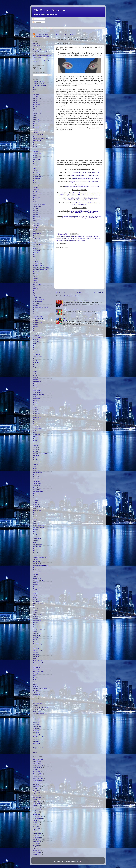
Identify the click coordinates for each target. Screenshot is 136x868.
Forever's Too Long (39, 709)
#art (70, 236)
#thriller (36, 610)
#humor (36, 327)
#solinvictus (37, 564)
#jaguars (36, 342)
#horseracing (37, 322)
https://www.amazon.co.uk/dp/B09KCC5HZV (86, 175)
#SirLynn (36, 551)
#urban (35, 623)
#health (36, 306)
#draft (35, 232)
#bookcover (60, 238)
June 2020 (36, 825)
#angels (36, 103)
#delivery (36, 221)
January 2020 (37, 833)
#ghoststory (37, 284)
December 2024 (38, 759)
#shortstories (37, 545)
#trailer (36, 616)
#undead (36, 618)
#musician (37, 413)
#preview (36, 475)
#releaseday (37, 511)
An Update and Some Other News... (74, 310)
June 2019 (36, 844)
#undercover (37, 621)
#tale (35, 593)
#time (35, 612)
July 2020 (36, 823)
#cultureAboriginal (39, 204)
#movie (36, 405)
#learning (36, 363)
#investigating (38, 337)
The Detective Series (40, 737)
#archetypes (37, 113)
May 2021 (36, 812)
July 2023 (36, 770)
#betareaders (37, 141)
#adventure (64, 236)
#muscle (36, 409)
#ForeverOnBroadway (40, 270)
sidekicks (36, 733)
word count (37, 743)
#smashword (37, 553)
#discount (36, 227)
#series (35, 540)
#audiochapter (84, 236)
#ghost (35, 280)
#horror (36, 320)
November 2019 (38, 837)
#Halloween (37, 297)
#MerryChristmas (39, 394)
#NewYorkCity (38, 428)
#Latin (35, 358)
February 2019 (38, 852)
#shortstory (37, 547)
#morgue (36, 401)
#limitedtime (37, 369)
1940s (35, 682)
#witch (35, 646)
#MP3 (35, 407)
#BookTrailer (37, 153)
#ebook (35, 236)
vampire (36, 741)
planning (36, 724)
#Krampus (37, 354)
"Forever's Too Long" (40, 86)
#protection (37, 485)
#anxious (36, 107)
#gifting (36, 289)
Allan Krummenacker (42, 34)
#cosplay (36, 189)
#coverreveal (37, 193)
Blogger (79, 861)
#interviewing (38, 333)
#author (91, 236)
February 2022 (38, 797)
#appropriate (37, 111)
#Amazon (36, 96)
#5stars (35, 90)
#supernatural (38, 587)
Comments (37, 22)
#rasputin (36, 502)
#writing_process (39, 671)
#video (35, 631)
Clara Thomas (38, 697)
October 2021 (37, 806)
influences (36, 716)
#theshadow (37, 606)
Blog (41, 28)
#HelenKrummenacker (40, 308)
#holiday (36, 314)
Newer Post (61, 292)
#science (36, 530)
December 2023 (38, 765)
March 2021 (37, 814)
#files (35, 255)
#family (36, 242)
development (37, 703)
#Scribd (36, 532)
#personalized (38, 462)
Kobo (35, 48)
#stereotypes (37, 578)
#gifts (35, 291)
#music (35, 411)
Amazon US (37, 44)
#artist (35, 117)
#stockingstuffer (38, 580)
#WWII (36, 673)
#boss (35, 155)
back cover (37, 695)
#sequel (36, 536)
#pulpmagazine (96, 238)
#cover (35, 191)
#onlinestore (37, 443)
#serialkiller (37, 538)
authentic (36, 692)
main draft (36, 720)
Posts (35, 19)
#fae (35, 240)
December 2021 (38, 801)
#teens (35, 599)
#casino (36, 164)
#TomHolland (38, 614)
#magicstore (37, 382)
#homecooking (38, 318)
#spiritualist (37, 572)
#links (35, 373)
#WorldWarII (38, 661)
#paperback (37, 447)
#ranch (35, 500)
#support (36, 589)
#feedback (36, 248)
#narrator (36, 420)
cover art (36, 699)
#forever (36, 261)
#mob (35, 396)
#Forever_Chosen (39, 263)
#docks (35, 229)
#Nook (35, 432)
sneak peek (37, 735)
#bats (35, 136)
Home (80, 292)
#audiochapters (38, 130)
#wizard (36, 652)
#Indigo (36, 331)
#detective (36, 223)
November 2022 (38, 780)
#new (35, 424)
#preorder (36, 470)
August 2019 (37, 842)
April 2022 (36, 793)
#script (35, 534)
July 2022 (36, 789)
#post (35, 468)
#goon (35, 293)
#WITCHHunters (39, 650)
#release (36, 509)
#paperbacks (37, 449)
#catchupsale (37, 166)
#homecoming (38, 316)
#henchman (37, 310)
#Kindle (36, 348)
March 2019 (37, 850)
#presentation (38, 473)
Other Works (48, 28)
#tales (35, 595)
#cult (35, 202)
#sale (35, 521)
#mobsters (37, 399)
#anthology (37, 105)
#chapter (36, 170)
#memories (37, 390)
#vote (35, 640)
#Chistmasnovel (38, 177)
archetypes (37, 690)
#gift (35, 286)
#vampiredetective (39, 629)
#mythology (37, 418)
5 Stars (35, 684)
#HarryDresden (38, 301)
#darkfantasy (37, 217)
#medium (36, 388)
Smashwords (37, 58)
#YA (34, 676)
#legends (36, 367)
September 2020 (38, 820)
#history (36, 312)
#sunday (36, 585)
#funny (35, 274)
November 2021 (38, 804)
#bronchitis (37, 158)
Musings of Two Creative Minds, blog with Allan (41, 51)
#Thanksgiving (38, 604)
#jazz (35, 344)
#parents (36, 456)
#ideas (35, 329)
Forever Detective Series (41, 707)
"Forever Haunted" (39, 81)
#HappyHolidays (38, 299)
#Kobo (35, 352)
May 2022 (36, 791)
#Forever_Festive (78, 238)
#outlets (36, 445)
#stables (36, 576)
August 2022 (37, 787)
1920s (35, 680)
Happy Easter (37, 712)
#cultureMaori (38, 206)
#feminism (37, 251)
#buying (36, 162)
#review (36, 517)
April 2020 (37, 829)
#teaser (35, 597)
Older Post (98, 292)
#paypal (36, 458)
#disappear (37, 225)
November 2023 (38, 768)
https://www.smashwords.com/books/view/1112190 (82, 187)
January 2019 (37, 854)
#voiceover (83, 240)
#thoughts (36, 608)
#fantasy (36, 246)
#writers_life (37, 665)
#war (35, 642)
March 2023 (37, 772)
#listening (36, 375)
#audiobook (75, 236)
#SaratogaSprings (39, 528)
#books (35, 151)
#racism (36, 496)
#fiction (36, 253)
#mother (36, 403)
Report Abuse (38, 748)
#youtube (36, 678)
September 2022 (38, 785)
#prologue (36, 481)
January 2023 (37, 776)
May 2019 (36, 846)
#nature (36, 422)
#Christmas (37, 179)
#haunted (36, 303)
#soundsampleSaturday (64, 240)
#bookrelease (37, 149)
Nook (35, 53)
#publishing (37, 489)
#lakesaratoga (38, 356)
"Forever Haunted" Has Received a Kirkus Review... (79, 301)
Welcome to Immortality (65, 35)
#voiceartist (75, 240)
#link (35, 371)
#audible (36, 122)
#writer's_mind (38, 663)
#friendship (37, 272)
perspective (37, 722)
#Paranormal (37, 451)
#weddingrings (38, 644)
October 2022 (37, 782)
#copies (36, 187)
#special (36, 568)
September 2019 (38, 839)
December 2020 (38, 816)
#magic (35, 380)
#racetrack (36, 494)
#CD (34, 168)
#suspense (36, 591)
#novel (35, 437)
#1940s (35, 88)
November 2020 (38, 818)
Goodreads (37, 46)
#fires (35, 257)
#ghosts (36, 282)
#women (36, 657)
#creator (36, 200)
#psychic (36, 487)
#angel (35, 100)
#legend (36, 365)
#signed (36, 549)
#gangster (36, 276)
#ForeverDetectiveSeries (41, 267)
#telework (36, 602)
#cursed (36, 208)
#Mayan (36, 386)
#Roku (35, 519)
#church (36, 181)
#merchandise (38, 392)
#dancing (36, 212)
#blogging (36, 143)
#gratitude (36, 295)
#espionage (37, 238)
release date (37, 728)
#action (36, 92)
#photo (35, 464)
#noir (35, 430)
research (36, 731)
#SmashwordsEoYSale (40, 557)
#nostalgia (36, 435)
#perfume (36, 460)
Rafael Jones (37, 726)
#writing (36, 669)
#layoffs (36, 361)
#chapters (36, 172)
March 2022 (37, 795)
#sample (36, 523)
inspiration (37, 718)
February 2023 (38, 774)
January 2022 (37, 799)
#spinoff (36, 570)
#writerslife (37, 667)
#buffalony (37, 160)
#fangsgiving (37, 244)
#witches (36, 648)
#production (37, 477)
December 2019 (38, 835)
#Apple (35, 109)
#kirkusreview (38, 350)
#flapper (36, 259)
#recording (37, 506)
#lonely (36, 377)
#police (35, 466)
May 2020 (36, 827)
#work (35, 659)
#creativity (37, 198)
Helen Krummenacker (42, 37)
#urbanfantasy (38, 625)
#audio (35, 124)
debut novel (37, 701)
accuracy (36, 686)
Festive (35, 705)
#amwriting (37, 98)
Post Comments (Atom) (72, 296)
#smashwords (38, 555)
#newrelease (37, 426)
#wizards (36, 654)
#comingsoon (68, 238)
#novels (36, 439)
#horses (36, 325)
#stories (36, 583)
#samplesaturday (39, 525)
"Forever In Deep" (39, 83)
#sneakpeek (37, 561)
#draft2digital (37, 234)
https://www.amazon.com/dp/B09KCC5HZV (84, 172)
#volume (36, 638)
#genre (35, 278)
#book (96, 236)
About (35, 28)
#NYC (35, 441)
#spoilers (36, 574)
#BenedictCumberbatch (41, 139)
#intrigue (36, 335)
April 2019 (36, 848)
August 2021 (37, 810)
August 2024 (37, 761)
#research (36, 513)
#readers (36, 504)
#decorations (37, 219)
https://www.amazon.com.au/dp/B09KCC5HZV (86, 182)
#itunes (36, 339)
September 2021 (38, 808)
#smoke (36, 559)
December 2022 (38, 778)
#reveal (36, 515)
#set (34, 542)
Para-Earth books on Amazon (42, 56)
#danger (36, 215)
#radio (35, 498)
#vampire (36, 627)
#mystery (87, 238)
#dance (35, 210)
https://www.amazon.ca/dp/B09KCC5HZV (86, 179)
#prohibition (37, 479)
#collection (37, 183)
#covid (35, 196)
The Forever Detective (49, 10)
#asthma (36, 119)
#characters (37, 174)
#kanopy (36, 346)
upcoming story (38, 739)
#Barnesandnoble (39, 134)
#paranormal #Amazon (41, 454)
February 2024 (38, 763)
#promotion (37, 483)
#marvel (36, 384)
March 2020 (37, 831)
